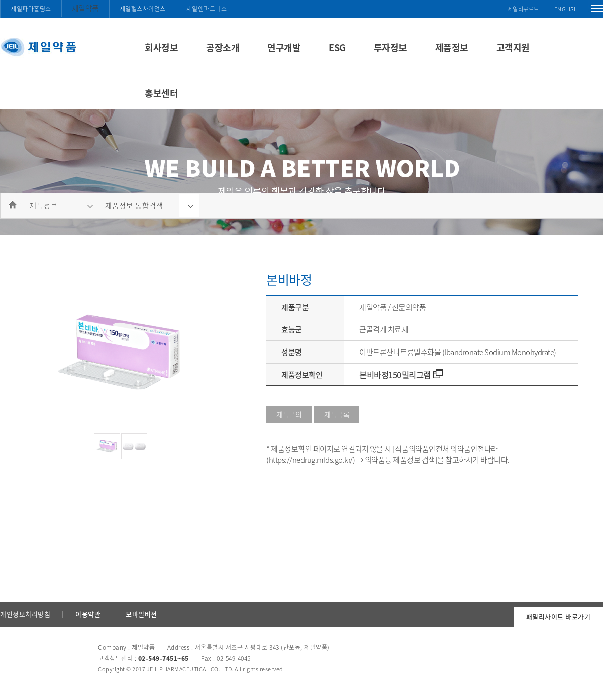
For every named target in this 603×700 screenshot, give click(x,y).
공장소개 (223, 47)
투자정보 (390, 47)
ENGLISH (566, 9)
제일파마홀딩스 (31, 9)
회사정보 (161, 47)
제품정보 (452, 47)
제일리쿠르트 (523, 9)
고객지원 (513, 47)
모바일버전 (141, 614)
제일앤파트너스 (207, 9)
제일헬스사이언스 (143, 9)
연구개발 (284, 47)
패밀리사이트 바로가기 (559, 616)
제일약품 (85, 8)
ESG (337, 47)
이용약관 (88, 614)
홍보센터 (161, 93)
